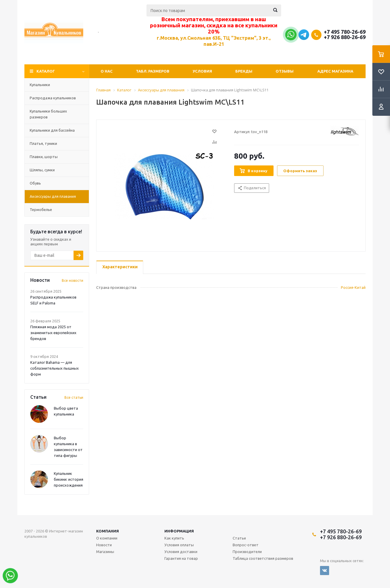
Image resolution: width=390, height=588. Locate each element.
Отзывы (285, 71)
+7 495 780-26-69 (345, 32)
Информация (179, 531)
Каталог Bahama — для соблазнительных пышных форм (55, 368)
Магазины (105, 552)
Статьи (239, 538)
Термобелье (41, 210)
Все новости (72, 280)
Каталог (46, 71)
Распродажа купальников (53, 98)
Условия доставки (181, 552)
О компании (107, 538)
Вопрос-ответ (246, 545)
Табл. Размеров (153, 71)
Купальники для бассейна (52, 130)
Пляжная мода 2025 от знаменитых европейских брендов (53, 333)
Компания (107, 531)
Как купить (174, 538)
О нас (107, 71)
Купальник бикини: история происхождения (69, 479)
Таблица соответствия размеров (263, 558)
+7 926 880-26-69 (345, 37)
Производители (247, 552)
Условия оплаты (179, 545)
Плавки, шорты (44, 157)
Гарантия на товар (181, 558)
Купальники (40, 85)
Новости (104, 545)
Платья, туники (43, 143)
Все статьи (74, 397)
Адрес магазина (335, 71)
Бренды (244, 71)
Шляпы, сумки (42, 170)
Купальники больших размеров (48, 114)
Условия (202, 71)
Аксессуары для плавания (53, 196)
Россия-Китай (353, 287)
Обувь (35, 183)
